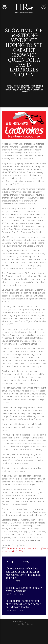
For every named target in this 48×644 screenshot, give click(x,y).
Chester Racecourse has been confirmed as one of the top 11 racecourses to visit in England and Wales (23, 573)
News (15, 86)
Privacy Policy (20, 624)
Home (8, 86)
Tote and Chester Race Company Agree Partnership (24, 589)
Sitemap (30, 624)
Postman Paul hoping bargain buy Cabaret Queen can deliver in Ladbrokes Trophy (23, 604)
